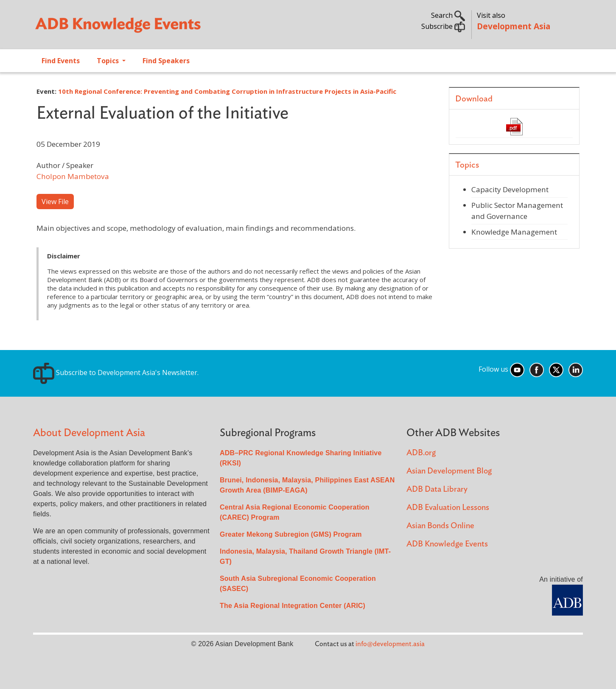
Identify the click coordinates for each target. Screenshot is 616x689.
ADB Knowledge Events (447, 544)
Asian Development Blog (449, 471)
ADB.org (421, 453)
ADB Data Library (437, 489)
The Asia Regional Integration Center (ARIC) (293, 606)
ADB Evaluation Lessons (448, 508)
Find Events (61, 61)
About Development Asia (89, 433)
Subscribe (443, 26)
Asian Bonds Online (440, 526)
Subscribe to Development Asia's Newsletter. (116, 373)
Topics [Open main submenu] (109, 61)
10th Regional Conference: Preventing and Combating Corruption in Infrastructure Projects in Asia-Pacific (227, 91)
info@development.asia (390, 644)
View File (55, 202)
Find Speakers (166, 61)
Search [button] (448, 15)
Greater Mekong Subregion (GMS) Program (291, 534)
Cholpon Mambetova (73, 176)
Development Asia (514, 26)
